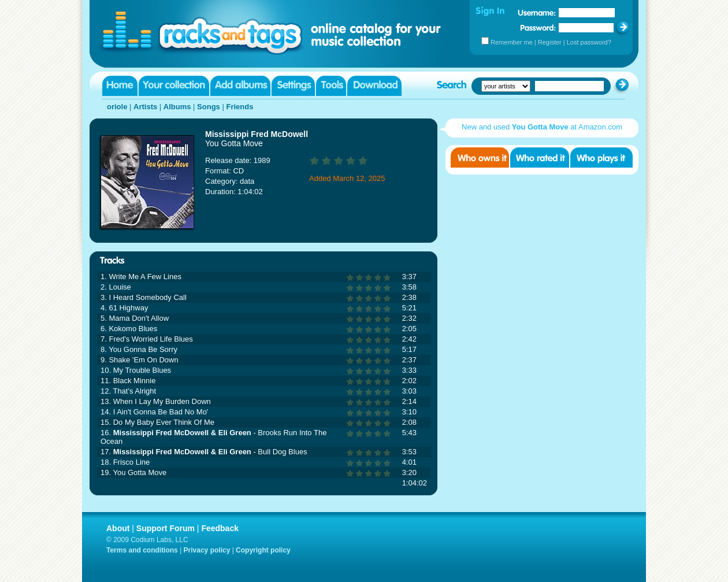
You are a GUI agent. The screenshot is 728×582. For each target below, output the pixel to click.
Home (120, 86)
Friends (239, 107)
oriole (117, 107)
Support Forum (166, 528)
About (118, 528)
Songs (209, 107)
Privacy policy (207, 550)
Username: (537, 13)
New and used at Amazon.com (542, 127)
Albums (177, 107)
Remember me (512, 42)
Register (550, 42)
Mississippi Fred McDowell (257, 134)
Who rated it (540, 157)
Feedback (220, 528)
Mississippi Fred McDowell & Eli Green (182, 433)
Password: (538, 27)
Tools (331, 86)
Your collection (174, 86)
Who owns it (480, 157)
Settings (293, 86)
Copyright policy (263, 550)
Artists (145, 107)
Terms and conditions (142, 550)
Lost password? (589, 42)
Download (374, 86)
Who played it (601, 157)
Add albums (240, 86)
